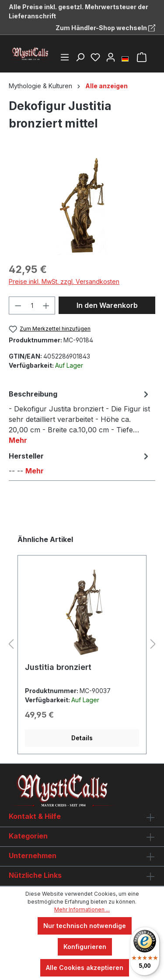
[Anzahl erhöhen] (46, 305)
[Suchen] (80, 57)
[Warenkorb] (142, 57)
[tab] (80, 417)
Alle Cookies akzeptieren (85, 968)
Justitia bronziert (58, 667)
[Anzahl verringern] (18, 305)
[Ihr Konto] (111, 57)
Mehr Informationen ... (82, 909)
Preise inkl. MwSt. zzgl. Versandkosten (64, 281)
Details (82, 738)
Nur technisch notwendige (85, 926)
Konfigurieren (85, 947)
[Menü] (65, 57)
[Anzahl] (32, 305)
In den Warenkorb (107, 305)
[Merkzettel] (95, 57)
